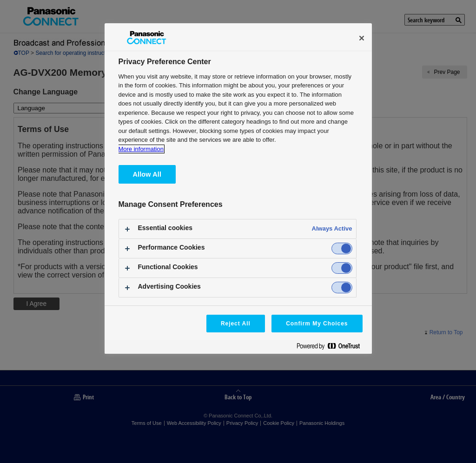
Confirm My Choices (317, 324)
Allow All (147, 174)
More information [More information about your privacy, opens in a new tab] (141, 149)
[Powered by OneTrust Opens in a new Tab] (332, 348)
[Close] (362, 38)
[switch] (342, 248)
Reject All (236, 324)
